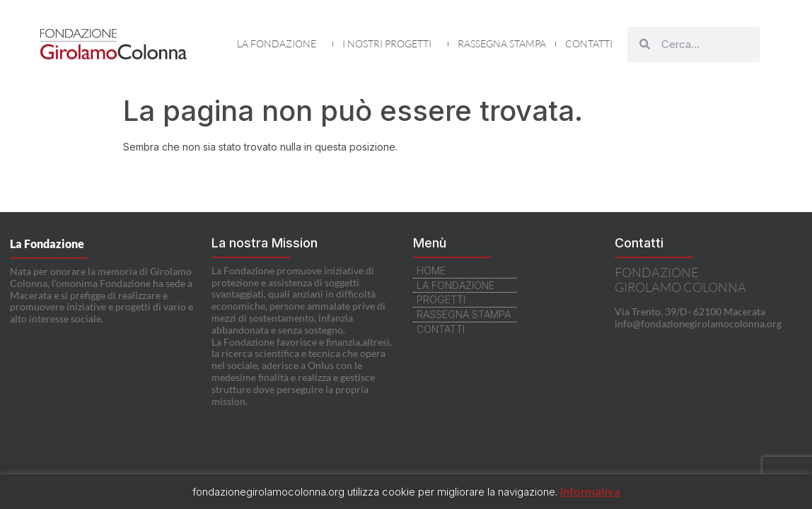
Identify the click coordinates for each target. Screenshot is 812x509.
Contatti (589, 43)
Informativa (590, 492)
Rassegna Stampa (502, 43)
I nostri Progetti (390, 44)
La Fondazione (280, 44)
